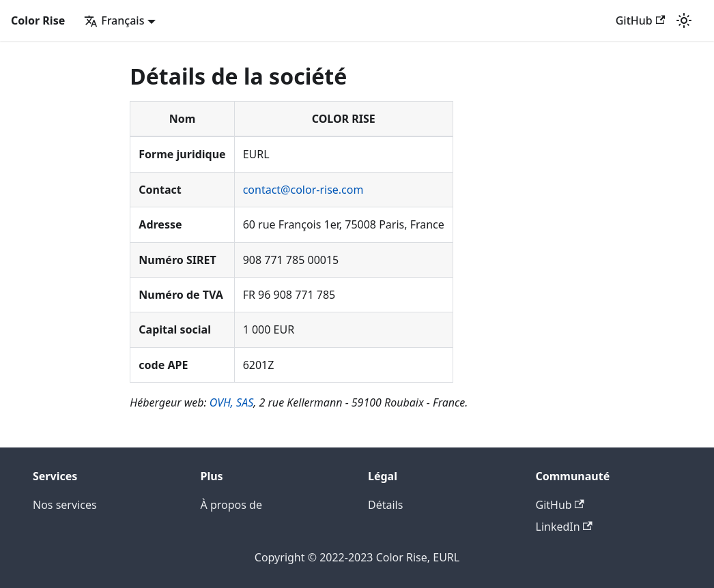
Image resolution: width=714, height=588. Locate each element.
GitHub (640, 20)
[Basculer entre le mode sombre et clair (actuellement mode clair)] (684, 20)
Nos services (65, 505)
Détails (385, 505)
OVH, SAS (232, 402)
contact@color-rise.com (303, 190)
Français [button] (114, 20)
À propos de (231, 505)
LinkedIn (564, 527)
